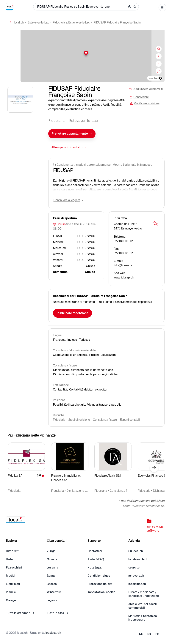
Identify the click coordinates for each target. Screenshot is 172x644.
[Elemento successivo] (154, 468)
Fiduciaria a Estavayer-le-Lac (71, 22)
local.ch (19, 22)
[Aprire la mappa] (156, 224)
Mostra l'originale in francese (132, 165)
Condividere (139, 97)
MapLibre (153, 78)
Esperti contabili (130, 420)
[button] (86, 53)
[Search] (135, 7)
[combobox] (72, 134)
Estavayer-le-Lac (38, 22)
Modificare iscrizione (145, 103)
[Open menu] (162, 7)
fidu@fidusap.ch (124, 265)
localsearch (53, 633)
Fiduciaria (59, 420)
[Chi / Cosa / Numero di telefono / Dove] (82, 7)
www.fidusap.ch (124, 277)
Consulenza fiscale (105, 420)
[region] (86, 56)
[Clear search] (130, 7)
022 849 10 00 (123, 241)
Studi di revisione (79, 420)
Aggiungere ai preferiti (148, 89)
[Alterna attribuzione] (160, 78)
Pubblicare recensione (72, 313)
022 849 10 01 (123, 253)
